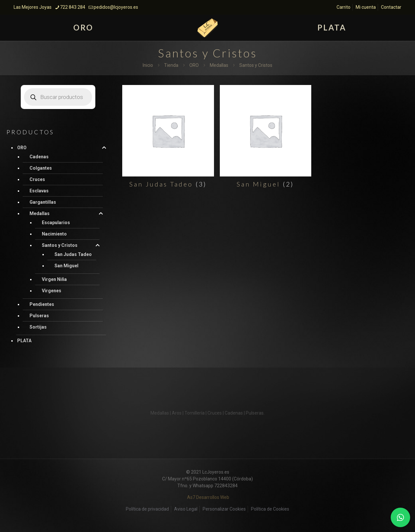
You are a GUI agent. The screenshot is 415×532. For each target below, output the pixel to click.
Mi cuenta (366, 7)
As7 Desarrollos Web (208, 497)
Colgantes (41, 168)
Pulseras (39, 316)
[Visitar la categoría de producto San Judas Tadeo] (168, 138)
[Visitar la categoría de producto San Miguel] (266, 138)
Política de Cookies (270, 509)
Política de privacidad (147, 509)
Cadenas (39, 157)
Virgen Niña (54, 279)
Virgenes (52, 291)
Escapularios (56, 223)
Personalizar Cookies (224, 509)
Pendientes (42, 304)
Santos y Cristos (60, 245)
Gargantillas (43, 202)
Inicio (148, 65)
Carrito (344, 7)
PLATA (24, 341)
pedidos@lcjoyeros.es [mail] (116, 7)
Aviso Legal (186, 509)
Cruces (37, 179)
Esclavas (39, 191)
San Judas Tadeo (73, 254)
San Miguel (66, 266)
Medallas (219, 65)
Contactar (391, 7)
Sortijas (38, 327)
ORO (194, 65)
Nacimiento (54, 234)
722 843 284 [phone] (73, 7)
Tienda (171, 65)
